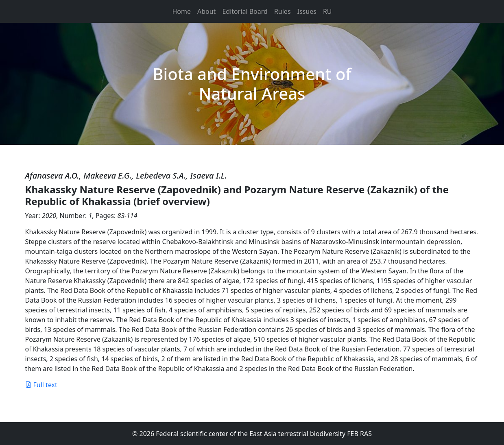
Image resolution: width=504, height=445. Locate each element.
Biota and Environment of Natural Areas (252, 84)
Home (181, 11)
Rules (283, 11)
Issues (307, 11)
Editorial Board (245, 11)
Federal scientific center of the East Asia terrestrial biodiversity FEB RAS (264, 434)
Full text (41, 385)
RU (327, 11)
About (206, 11)
